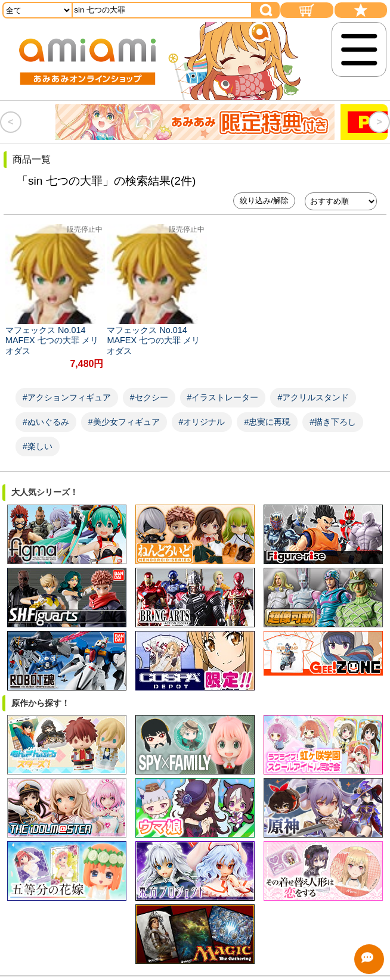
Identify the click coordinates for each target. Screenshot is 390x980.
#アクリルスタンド (313, 390)
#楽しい (38, 439)
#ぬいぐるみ (46, 415)
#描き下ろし (333, 415)
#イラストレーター (223, 390)
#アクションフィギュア (67, 390)
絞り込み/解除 (264, 200)
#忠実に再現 (267, 415)
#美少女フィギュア (124, 415)
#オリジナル (202, 415)
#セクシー (149, 390)
